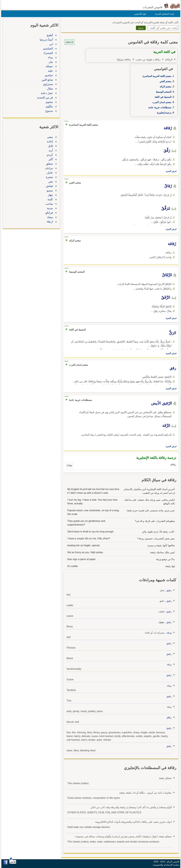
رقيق (168, 590)
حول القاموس (140, 14)
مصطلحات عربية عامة (159, 107)
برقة (169, 664)
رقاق (168, 717)
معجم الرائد (165, 87)
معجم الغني (165, 81)
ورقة (168, 633)
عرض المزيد (170, 171)
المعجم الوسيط (163, 92)
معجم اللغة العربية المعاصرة (156, 76)
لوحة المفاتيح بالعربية (164, 14)
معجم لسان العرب (161, 102)
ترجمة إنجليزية (163, 113)
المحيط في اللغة (162, 97)
